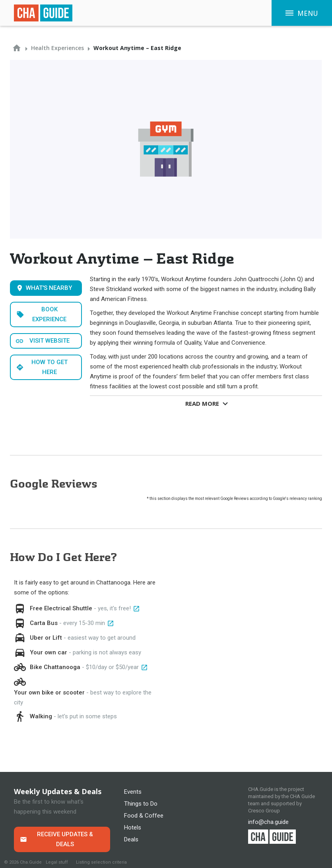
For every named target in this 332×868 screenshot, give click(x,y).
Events (133, 792)
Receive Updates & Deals (65, 839)
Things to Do (141, 804)
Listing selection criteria (101, 862)
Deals (131, 839)
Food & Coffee (144, 816)
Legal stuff (57, 862)
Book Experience (49, 314)
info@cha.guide (268, 822)
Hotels (133, 827)
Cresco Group (264, 811)
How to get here (50, 367)
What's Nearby (49, 288)
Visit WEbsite (50, 341)
